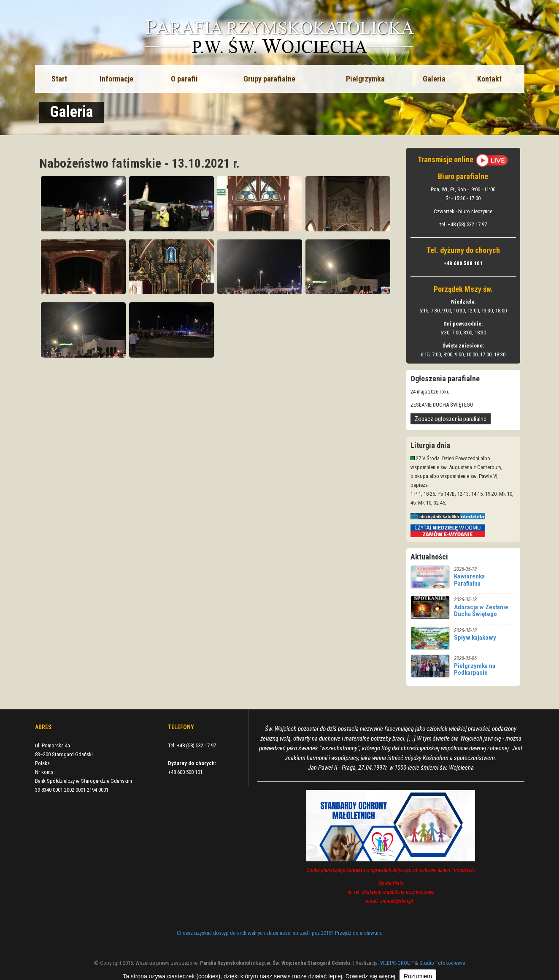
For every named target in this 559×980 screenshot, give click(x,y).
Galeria (434, 79)
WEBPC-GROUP (397, 963)
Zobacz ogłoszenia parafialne (451, 419)
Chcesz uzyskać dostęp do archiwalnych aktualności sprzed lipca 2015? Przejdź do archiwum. (279, 933)
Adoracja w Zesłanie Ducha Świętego (481, 611)
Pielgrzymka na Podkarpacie (475, 669)
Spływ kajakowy (475, 638)
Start (59, 79)
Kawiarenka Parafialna (469, 580)
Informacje (116, 79)
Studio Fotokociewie (442, 963)
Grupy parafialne (269, 79)
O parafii (184, 79)
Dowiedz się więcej (370, 976)
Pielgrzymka (365, 79)
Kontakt (489, 79)
